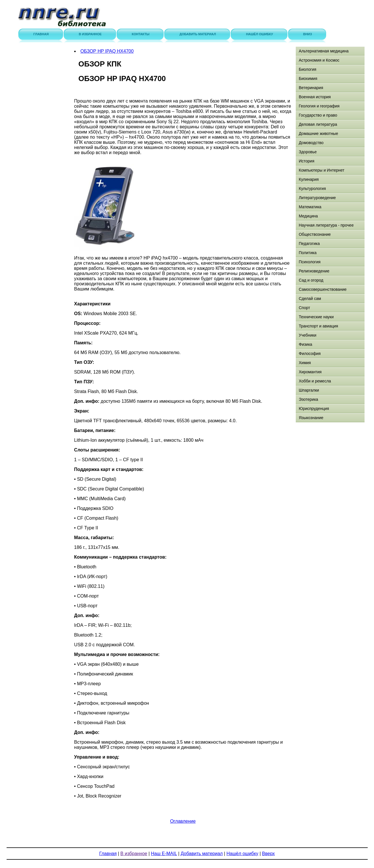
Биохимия (308, 78)
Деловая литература (318, 124)
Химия (305, 363)
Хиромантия (310, 372)
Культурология (312, 188)
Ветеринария (311, 88)
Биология (307, 69)
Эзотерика (308, 399)
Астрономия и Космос (319, 60)
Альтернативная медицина (324, 51)
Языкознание (311, 418)
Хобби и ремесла (315, 381)
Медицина (308, 216)
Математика (310, 207)
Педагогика (309, 243)
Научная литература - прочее (326, 225)
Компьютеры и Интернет (321, 170)
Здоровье (308, 152)
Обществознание (315, 234)
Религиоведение (314, 271)
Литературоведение (317, 198)
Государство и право (318, 115)
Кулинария (309, 179)
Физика (305, 344)
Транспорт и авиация (318, 326)
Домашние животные (318, 133)
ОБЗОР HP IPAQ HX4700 (107, 51)
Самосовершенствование (323, 289)
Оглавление (183, 821)
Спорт (304, 308)
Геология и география (319, 106)
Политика (308, 253)
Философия (310, 354)
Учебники (307, 335)
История (306, 161)
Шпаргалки (309, 390)
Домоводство (311, 143)
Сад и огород (311, 280)
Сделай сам (310, 299)
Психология (310, 262)
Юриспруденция (314, 409)
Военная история (315, 97)
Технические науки (316, 317)
